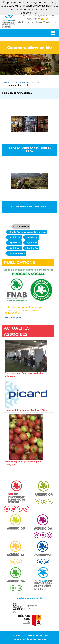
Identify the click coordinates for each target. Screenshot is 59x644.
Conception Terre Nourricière (29, 639)
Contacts (15, 636)
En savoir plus (13, 318)
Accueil (7, 82)
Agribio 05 (15, 237)
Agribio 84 (32, 248)
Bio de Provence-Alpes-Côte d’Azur (28, 232)
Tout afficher (22, 227)
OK (36, 13)
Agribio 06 (15, 243)
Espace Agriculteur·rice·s (27, 82)
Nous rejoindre (17, 253)
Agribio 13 (32, 243)
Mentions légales (38, 636)
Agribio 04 (32, 237)
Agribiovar (15, 248)
